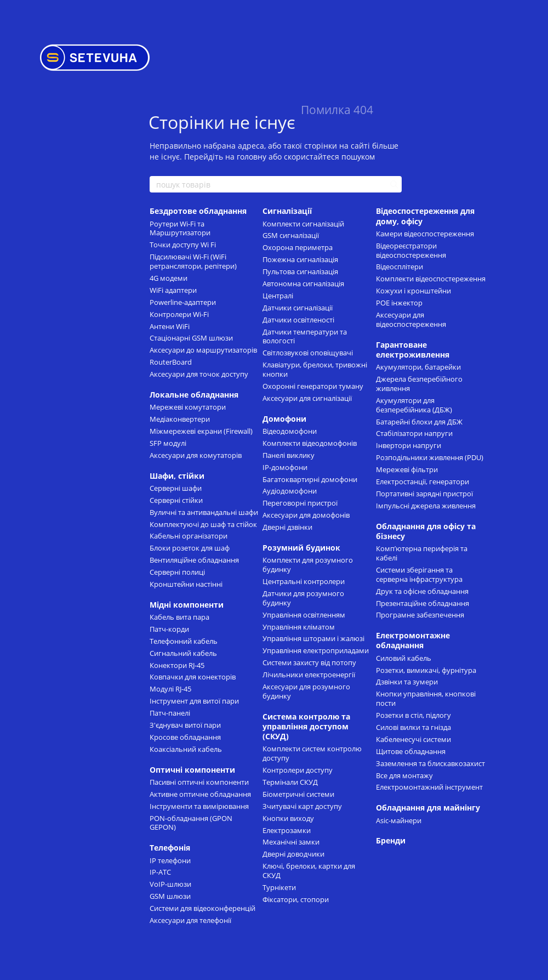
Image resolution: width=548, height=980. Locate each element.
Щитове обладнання (411, 751)
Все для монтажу (404, 775)
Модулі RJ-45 (170, 689)
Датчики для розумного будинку (303, 598)
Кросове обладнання (185, 737)
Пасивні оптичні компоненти (199, 782)
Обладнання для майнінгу (428, 808)
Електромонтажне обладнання (413, 640)
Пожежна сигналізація (300, 259)
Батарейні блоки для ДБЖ (419, 422)
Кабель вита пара (179, 617)
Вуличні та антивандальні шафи (204, 512)
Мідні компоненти (187, 605)
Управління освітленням (304, 615)
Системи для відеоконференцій (202, 908)
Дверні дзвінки (287, 527)
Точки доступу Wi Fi (183, 245)
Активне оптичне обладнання (200, 794)
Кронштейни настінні (186, 584)
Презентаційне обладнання (423, 603)
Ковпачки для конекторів (193, 677)
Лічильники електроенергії (309, 675)
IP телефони (170, 860)
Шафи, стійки (177, 476)
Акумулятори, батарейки (418, 367)
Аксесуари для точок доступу (199, 374)
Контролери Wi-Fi (179, 314)
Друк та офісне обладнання (422, 591)
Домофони (284, 419)
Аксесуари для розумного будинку (306, 691)
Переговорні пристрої (300, 503)
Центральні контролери (304, 581)
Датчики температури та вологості (305, 336)
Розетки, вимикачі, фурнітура (426, 670)
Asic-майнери (399, 820)
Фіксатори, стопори (296, 899)
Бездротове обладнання (198, 211)
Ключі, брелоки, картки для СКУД (309, 871)
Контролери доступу (298, 770)
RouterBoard (171, 362)
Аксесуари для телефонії (190, 920)
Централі (278, 296)
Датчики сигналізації (298, 308)
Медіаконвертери (180, 419)
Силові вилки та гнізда (413, 727)
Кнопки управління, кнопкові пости (426, 698)
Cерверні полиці (177, 572)
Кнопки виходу (288, 818)
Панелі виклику (289, 455)
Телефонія (170, 848)
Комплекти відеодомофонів (310, 443)
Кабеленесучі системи (413, 739)
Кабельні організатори (189, 536)
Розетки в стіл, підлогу (413, 715)
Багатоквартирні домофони (310, 479)
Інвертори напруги (409, 445)
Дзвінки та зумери (407, 682)
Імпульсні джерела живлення (426, 506)
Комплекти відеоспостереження (431, 279)
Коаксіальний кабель (186, 749)
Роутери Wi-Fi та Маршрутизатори (180, 228)
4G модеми (169, 278)
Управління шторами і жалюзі (313, 638)
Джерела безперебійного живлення (419, 384)
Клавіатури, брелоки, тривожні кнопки (315, 369)
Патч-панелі (170, 713)
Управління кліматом (299, 627)
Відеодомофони (290, 431)
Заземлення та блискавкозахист (430, 763)
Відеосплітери (399, 267)
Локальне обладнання (194, 395)
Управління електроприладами (316, 650)
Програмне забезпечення (420, 615)
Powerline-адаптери (183, 302)
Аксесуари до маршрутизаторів (203, 350)
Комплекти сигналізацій (303, 224)
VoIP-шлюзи (170, 884)
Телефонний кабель (184, 641)
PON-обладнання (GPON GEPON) (191, 823)
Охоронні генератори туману (313, 386)
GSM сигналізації (291, 235)
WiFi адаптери (173, 290)
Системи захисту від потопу (309, 662)
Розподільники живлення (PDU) (430, 457)
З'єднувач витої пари (185, 725)
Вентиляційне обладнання (194, 560)
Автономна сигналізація (303, 284)
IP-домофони (285, 467)
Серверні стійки (176, 500)
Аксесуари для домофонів (306, 515)
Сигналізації (287, 211)
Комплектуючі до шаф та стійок (203, 524)
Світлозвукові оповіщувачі (308, 353)
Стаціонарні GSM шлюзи (191, 338)
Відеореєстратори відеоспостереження (411, 250)
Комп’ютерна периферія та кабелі (422, 553)
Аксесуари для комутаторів (196, 455)
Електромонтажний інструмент (429, 787)
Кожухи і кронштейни (413, 291)
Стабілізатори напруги (414, 433)
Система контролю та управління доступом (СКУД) (306, 726)
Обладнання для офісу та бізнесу (426, 531)
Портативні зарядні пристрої (424, 494)
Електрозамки (287, 830)
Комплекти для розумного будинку (308, 565)
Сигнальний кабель (183, 653)
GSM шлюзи (170, 896)
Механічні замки (291, 842)
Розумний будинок (301, 548)
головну (252, 157)
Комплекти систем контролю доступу (312, 753)
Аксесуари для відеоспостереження (411, 319)
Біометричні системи (298, 794)
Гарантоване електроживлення (413, 350)
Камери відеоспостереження (425, 234)
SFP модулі (168, 443)
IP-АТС (160, 872)
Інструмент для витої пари (194, 701)
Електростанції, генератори (423, 481)
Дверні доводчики (293, 854)
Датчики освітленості (298, 320)
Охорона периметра (298, 247)
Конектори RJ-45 (177, 665)
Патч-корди (169, 629)
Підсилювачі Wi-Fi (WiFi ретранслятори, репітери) (193, 261)
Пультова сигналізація (300, 271)
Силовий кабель (404, 658)
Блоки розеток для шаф (190, 548)
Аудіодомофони (290, 491)
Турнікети (279, 887)
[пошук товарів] (393, 184)
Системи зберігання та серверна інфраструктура (419, 574)
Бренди (391, 840)
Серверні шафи (176, 488)
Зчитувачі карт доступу (302, 806)
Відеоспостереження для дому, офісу (425, 216)
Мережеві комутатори (188, 407)
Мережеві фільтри (407, 469)
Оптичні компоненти (192, 770)
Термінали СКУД (290, 782)
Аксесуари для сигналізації (307, 398)
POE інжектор (399, 303)
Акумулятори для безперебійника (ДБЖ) (414, 405)
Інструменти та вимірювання (199, 806)
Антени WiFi (170, 326)
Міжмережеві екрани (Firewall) (201, 431)
